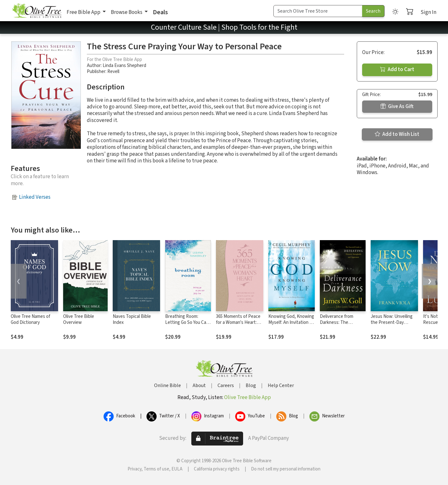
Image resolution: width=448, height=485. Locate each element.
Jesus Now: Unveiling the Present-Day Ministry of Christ (392, 322)
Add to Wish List (397, 134)
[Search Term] (318, 11)
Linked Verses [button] (35, 197)
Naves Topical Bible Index (132, 319)
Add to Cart (397, 70)
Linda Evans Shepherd (124, 66)
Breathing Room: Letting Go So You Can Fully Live (187, 322)
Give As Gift (397, 106)
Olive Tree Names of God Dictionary (30, 319)
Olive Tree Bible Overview (79, 319)
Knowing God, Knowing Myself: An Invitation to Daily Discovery (291, 322)
